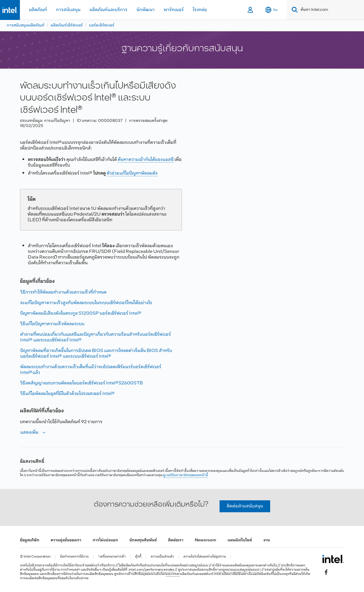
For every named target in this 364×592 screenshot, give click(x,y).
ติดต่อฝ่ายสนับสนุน (245, 506)
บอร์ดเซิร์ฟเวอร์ (102, 25)
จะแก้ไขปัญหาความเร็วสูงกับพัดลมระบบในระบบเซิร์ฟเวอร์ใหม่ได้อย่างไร (86, 303)
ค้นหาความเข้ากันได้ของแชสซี (146, 160)
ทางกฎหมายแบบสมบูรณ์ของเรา (238, 570)
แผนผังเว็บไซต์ (240, 540)
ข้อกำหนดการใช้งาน (74, 557)
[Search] (294, 10)
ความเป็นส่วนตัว (162, 557)
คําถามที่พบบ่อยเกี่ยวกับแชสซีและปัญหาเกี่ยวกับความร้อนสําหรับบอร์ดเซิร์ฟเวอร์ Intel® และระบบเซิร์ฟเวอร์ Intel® (96, 337)
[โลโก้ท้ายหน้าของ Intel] (333, 559)
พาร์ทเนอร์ (174, 10)
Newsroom (205, 540)
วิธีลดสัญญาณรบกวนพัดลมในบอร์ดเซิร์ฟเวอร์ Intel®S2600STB (81, 383)
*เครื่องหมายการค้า (112, 557)
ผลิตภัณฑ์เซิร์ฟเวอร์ (67, 25)
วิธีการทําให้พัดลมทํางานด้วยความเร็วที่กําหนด (63, 292)
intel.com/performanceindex (151, 570)
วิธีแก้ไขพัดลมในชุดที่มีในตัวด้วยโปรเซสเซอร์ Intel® (67, 394)
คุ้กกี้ (138, 557)
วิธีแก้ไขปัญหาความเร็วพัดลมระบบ (52, 324)
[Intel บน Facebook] (326, 572)
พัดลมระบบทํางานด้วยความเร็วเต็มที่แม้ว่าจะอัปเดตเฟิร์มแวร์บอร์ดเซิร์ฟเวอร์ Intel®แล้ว (91, 370)
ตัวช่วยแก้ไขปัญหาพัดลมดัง (132, 173)
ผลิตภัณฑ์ (38, 10)
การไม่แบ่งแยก (105, 540)
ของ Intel (173, 574)
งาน (267, 540)
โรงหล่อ (200, 10)
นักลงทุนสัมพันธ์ (143, 540)
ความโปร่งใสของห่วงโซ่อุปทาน (205, 557)
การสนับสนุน (68, 10)
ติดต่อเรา (176, 540)
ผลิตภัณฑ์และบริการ (108, 10)
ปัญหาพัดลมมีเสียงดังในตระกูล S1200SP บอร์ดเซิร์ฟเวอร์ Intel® (81, 313)
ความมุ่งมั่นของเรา (66, 540)
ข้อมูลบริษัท (30, 540)
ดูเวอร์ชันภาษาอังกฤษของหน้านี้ (186, 475)
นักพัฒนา (146, 10)
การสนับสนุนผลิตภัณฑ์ (26, 25)
